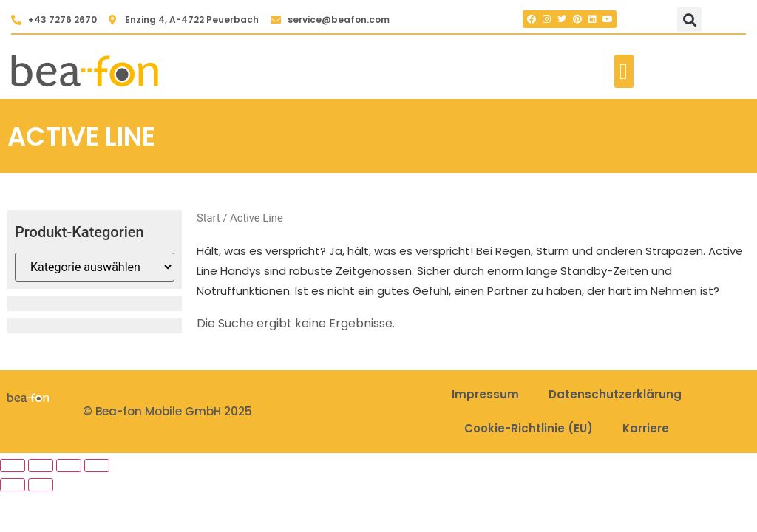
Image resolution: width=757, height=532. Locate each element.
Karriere (646, 428)
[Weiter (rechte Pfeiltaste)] (41, 485)
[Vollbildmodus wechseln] (41, 465)
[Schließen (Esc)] (97, 465)
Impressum (485, 394)
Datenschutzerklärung (615, 394)
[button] (689, 20)
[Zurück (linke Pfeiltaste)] (13, 485)
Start (208, 218)
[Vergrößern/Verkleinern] (13, 465)
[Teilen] (69, 465)
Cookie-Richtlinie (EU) (529, 428)
